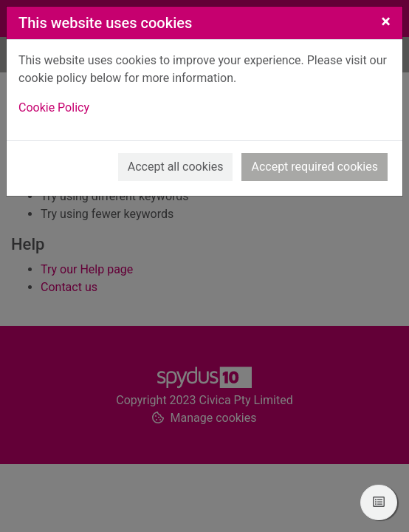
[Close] (386, 21)
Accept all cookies (176, 167)
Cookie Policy (54, 108)
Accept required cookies (315, 167)
